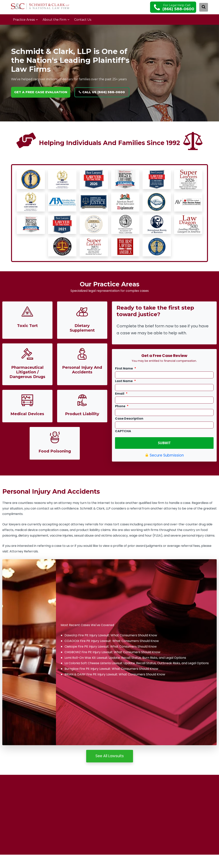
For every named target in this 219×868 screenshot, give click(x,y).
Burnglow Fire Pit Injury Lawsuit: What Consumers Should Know (111, 668)
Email (121, 394)
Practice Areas (24, 20)
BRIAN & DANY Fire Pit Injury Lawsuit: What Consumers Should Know (115, 674)
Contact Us (83, 20)
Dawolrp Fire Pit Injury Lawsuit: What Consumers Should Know (111, 635)
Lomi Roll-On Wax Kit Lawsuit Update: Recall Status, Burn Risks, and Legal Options (125, 657)
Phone (122, 406)
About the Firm (55, 20)
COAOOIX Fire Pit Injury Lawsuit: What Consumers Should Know (112, 641)
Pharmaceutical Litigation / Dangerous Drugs (27, 372)
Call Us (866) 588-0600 (102, 92)
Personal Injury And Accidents (82, 370)
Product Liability (82, 414)
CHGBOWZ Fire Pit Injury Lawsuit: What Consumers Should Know (112, 652)
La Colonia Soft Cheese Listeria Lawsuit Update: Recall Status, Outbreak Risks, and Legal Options (137, 663)
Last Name (125, 381)
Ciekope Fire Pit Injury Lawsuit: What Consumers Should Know (111, 646)
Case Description (129, 419)
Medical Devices (27, 414)
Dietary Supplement (82, 328)
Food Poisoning (55, 451)
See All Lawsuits (110, 756)
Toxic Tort (27, 326)
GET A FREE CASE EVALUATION (41, 92)
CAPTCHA (123, 431)
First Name (126, 369)
